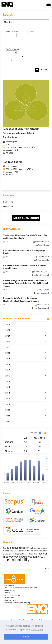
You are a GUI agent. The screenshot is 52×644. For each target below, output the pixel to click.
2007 (26, 421)
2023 (26, 336)
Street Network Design (39, 551)
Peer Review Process (12, 595)
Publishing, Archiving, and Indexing (17, 603)
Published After (12, 32)
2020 (26, 353)
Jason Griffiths (11, 166)
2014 (26, 387)
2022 (26, 341)
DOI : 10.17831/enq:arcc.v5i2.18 (20, 169)
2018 (26, 364)
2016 (26, 376)
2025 (26, 324)
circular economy (29, 557)
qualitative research (18, 548)
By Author (30, 32)
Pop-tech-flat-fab (13, 162)
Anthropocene (35, 548)
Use (5, 548)
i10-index (9, 451)
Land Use (18, 551)
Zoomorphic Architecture (13, 554)
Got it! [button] (26, 637)
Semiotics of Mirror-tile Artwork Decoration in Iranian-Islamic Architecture (21, 133)
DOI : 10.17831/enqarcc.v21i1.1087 (21, 147)
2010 (26, 404)
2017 (26, 370)
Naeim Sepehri (11, 142)
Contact (7, 593)
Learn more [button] (37, 630)
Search (44, 70)
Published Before (12, 49)
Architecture (26, 551)
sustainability (16, 560)
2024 (26, 330)
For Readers (8, 202)
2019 (26, 359)
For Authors (8, 206)
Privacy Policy (9, 598)
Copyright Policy (10, 600)
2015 (26, 381)
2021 (26, 347)
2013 (26, 393)
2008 (26, 416)
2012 (26, 398)
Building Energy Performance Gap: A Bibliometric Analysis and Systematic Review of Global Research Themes (26, 283)
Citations (9, 442)
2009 (26, 410)
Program (43, 557)
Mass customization (30, 554)
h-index (8, 447)
